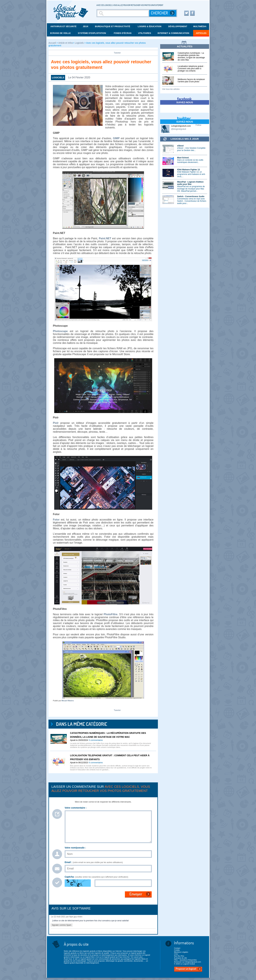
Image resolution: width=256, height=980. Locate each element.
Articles (201, 33)
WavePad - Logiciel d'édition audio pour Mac (190, 183)
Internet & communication (173, 33)
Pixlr (56, 423)
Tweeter (117, 53)
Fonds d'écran (123, 33)
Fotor (56, 520)
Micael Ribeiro (68, 701)
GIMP (116, 138)
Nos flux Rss (179, 956)
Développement (178, 26)
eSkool (180, 146)
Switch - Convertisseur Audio (191, 196)
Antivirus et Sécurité (64, 26)
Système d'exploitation (92, 33)
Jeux (86, 26)
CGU (176, 954)
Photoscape (60, 331)
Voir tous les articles (171, 89)
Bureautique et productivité (113, 26)
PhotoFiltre (111, 614)
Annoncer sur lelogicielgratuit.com (188, 962)
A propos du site (180, 958)
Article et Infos (66, 43)
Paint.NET (105, 238)
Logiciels (79, 43)
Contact (177, 948)
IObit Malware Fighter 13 (188, 170)
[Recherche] (123, 13)
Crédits (177, 950)
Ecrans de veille (60, 33)
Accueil (52, 43)
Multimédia (200, 26)
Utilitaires (145, 33)
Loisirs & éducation (150, 26)
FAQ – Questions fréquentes (185, 960)
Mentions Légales (181, 952)
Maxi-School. (183, 158)
